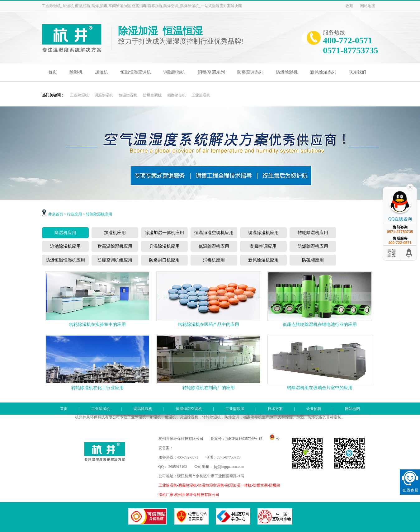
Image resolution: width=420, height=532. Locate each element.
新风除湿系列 (323, 72)
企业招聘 (314, 409)
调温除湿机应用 (263, 233)
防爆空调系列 (250, 72)
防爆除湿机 (287, 72)
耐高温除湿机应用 (115, 246)
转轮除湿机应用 (99, 214)
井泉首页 (56, 214)
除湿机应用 (65, 233)
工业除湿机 (79, 95)
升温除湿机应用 (164, 246)
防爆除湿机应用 (313, 246)
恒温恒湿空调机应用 (214, 233)
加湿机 (101, 72)
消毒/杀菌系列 (211, 72)
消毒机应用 (214, 260)
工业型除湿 (235, 409)
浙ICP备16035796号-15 (244, 439)
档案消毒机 (177, 95)
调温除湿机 (174, 72)
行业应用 (74, 214)
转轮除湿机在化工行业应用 (97, 388)
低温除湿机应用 (214, 246)
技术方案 (275, 409)
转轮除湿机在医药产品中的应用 (209, 325)
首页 (53, 72)
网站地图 (368, 6)
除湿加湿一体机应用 (164, 233)
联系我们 (357, 72)
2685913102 (178, 467)
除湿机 (76, 72)
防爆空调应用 (263, 246)
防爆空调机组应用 (115, 260)
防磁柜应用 (313, 260)
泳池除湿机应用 (65, 246)
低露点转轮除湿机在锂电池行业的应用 (320, 325)
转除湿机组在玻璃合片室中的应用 (320, 388)
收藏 (349, 6)
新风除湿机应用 (263, 260)
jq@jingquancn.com (229, 467)
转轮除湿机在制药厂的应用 (209, 388)
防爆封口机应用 (164, 260)
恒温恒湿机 (128, 95)
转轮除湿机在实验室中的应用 (97, 325)
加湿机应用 (115, 233)
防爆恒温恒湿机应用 (65, 260)
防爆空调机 (152, 95)
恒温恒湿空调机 (136, 72)
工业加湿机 (201, 95)
